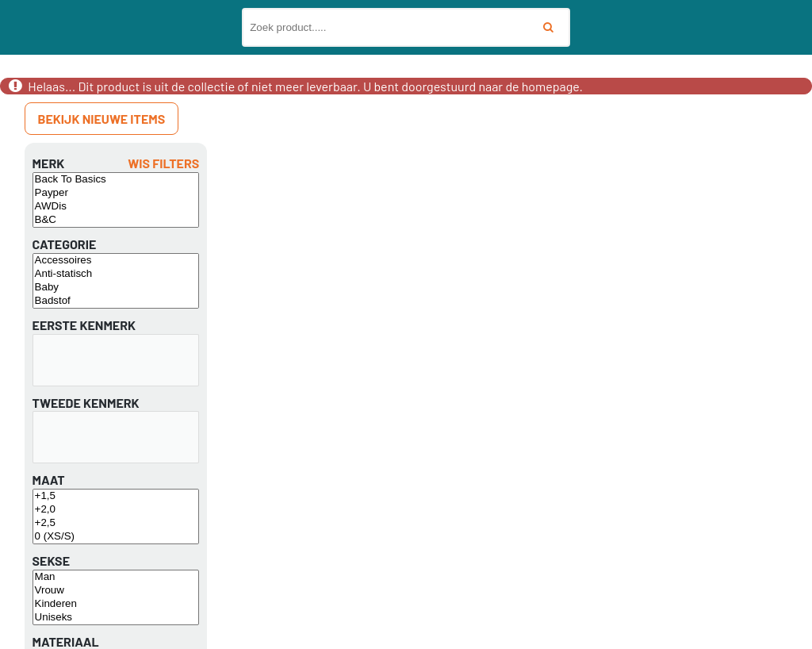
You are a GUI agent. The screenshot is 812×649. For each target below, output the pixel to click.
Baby (116, 288)
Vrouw (116, 591)
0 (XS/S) (116, 537)
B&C (116, 220)
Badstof (116, 301)
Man (116, 577)
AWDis (116, 207)
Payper (116, 193)
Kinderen (116, 604)
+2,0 (116, 510)
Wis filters (163, 163)
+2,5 (116, 523)
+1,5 (116, 496)
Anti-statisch (116, 274)
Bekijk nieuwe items (102, 119)
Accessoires (116, 261)
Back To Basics (116, 180)
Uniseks (116, 618)
